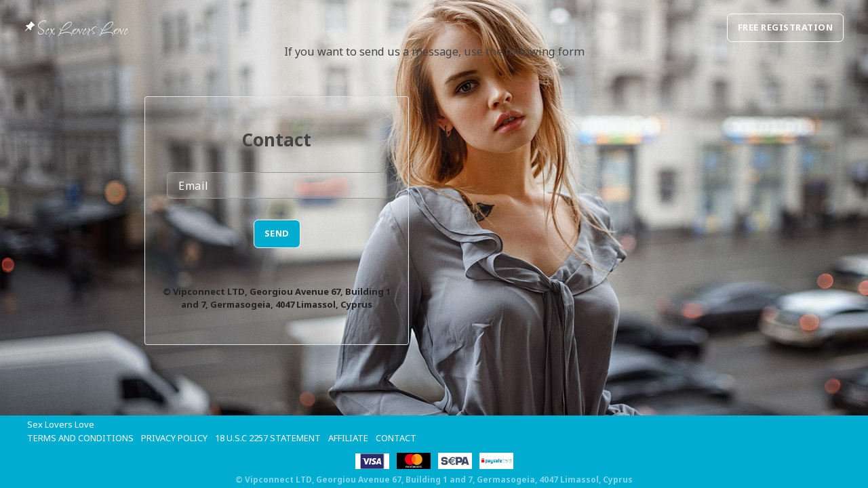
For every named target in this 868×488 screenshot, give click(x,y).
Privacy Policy (174, 438)
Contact (396, 438)
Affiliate (348, 438)
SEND (277, 233)
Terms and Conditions (80, 438)
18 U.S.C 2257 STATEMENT (268, 438)
